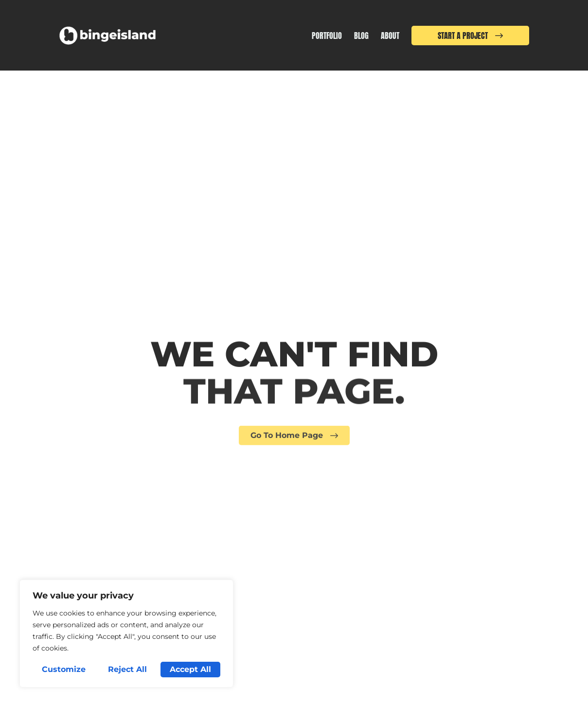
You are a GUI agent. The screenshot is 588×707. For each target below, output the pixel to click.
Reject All (127, 669)
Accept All (190, 669)
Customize (64, 669)
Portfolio (327, 36)
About (390, 36)
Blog (361, 36)
